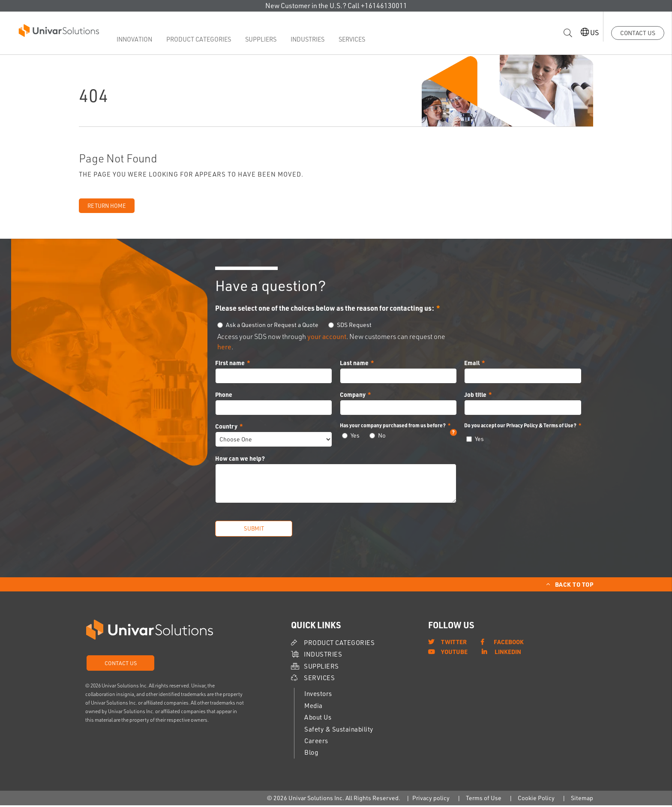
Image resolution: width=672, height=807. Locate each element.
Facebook (509, 643)
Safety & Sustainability (339, 731)
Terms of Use (484, 799)
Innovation (142, 39)
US (585, 32)
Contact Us (638, 33)
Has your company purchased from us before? (398, 427)
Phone (224, 396)
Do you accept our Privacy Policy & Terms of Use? (520, 427)
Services (356, 39)
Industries (312, 39)
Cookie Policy (536, 799)
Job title (475, 396)
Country (226, 428)
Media (313, 707)
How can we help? (240, 460)
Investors (318, 696)
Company (353, 396)
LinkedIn (508, 653)
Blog (311, 754)
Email (472, 364)
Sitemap (582, 799)
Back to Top (574, 586)
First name (230, 364)
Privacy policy (431, 799)
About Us (318, 719)
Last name (354, 364)
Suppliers (266, 39)
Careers (316, 742)
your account (327, 338)
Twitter (454, 643)
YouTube (454, 653)
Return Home (107, 207)
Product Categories (205, 39)
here (224, 348)
